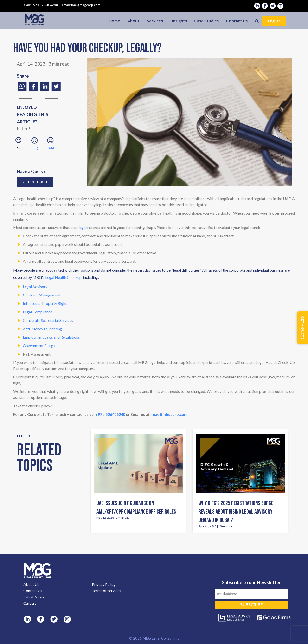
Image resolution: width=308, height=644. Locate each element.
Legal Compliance (38, 312)
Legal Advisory (35, 286)
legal (83, 227)
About (133, 21)
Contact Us (237, 21)
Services (155, 21)
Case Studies (206, 21)
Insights (179, 21)
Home (114, 21)
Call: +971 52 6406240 (41, 5)
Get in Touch (35, 182)
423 (20, 143)
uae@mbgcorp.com (170, 414)
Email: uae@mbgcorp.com (81, 5)
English (274, 21)
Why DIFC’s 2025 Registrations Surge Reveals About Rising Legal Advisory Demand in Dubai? (236, 512)
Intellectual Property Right (45, 303)
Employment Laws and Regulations (51, 337)
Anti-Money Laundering (42, 329)
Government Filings (39, 345)
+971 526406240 (110, 414)
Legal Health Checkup (63, 277)
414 (51, 144)
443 (36, 144)
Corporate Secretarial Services (48, 320)
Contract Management (42, 295)
